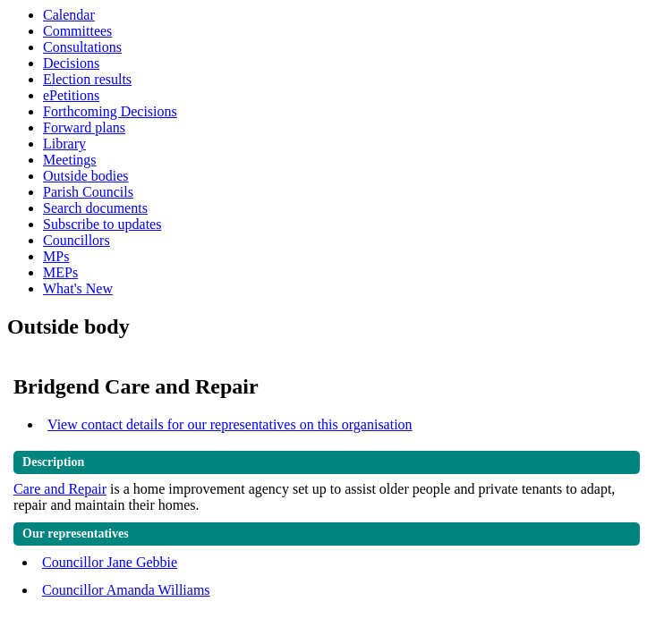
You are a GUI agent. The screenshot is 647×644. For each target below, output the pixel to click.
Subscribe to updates (102, 224)
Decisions (71, 63)
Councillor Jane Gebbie (110, 562)
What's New (78, 288)
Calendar (69, 15)
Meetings (70, 160)
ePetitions (71, 95)
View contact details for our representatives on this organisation (230, 424)
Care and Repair (60, 489)
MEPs (60, 272)
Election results (87, 79)
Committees (77, 31)
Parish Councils (88, 192)
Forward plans (84, 127)
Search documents (95, 208)
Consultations (82, 47)
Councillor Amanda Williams (126, 590)
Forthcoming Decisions (110, 111)
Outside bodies (86, 176)
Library (64, 144)
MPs (56, 256)
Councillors (77, 240)
